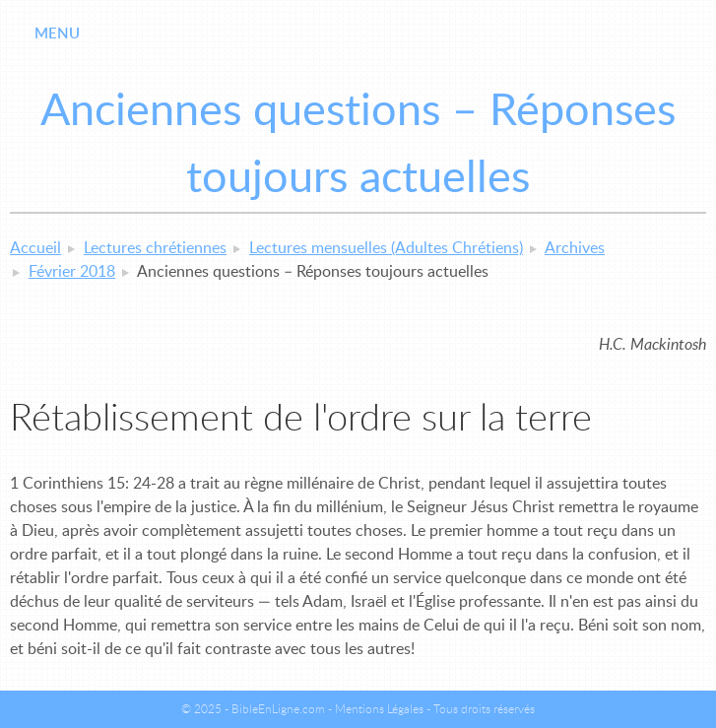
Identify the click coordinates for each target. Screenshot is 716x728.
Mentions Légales (379, 709)
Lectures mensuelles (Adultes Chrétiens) (386, 248)
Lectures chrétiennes (155, 248)
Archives (575, 248)
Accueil (35, 248)
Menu (57, 34)
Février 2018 (72, 272)
